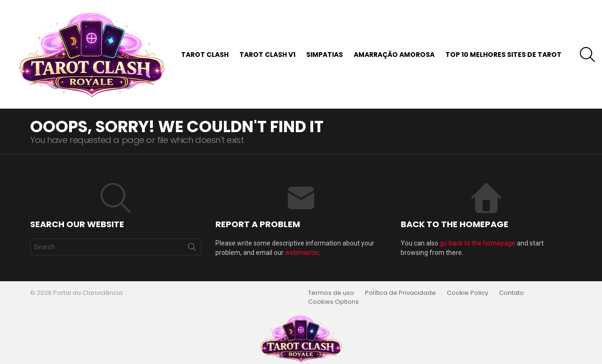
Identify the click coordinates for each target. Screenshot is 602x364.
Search (192, 249)
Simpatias (325, 55)
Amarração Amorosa (394, 55)
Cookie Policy (467, 293)
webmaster (302, 253)
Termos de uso (331, 293)
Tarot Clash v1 (267, 55)
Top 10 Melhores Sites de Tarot (503, 55)
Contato (511, 293)
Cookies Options (333, 302)
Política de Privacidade (400, 293)
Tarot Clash (205, 55)
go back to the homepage (478, 243)
